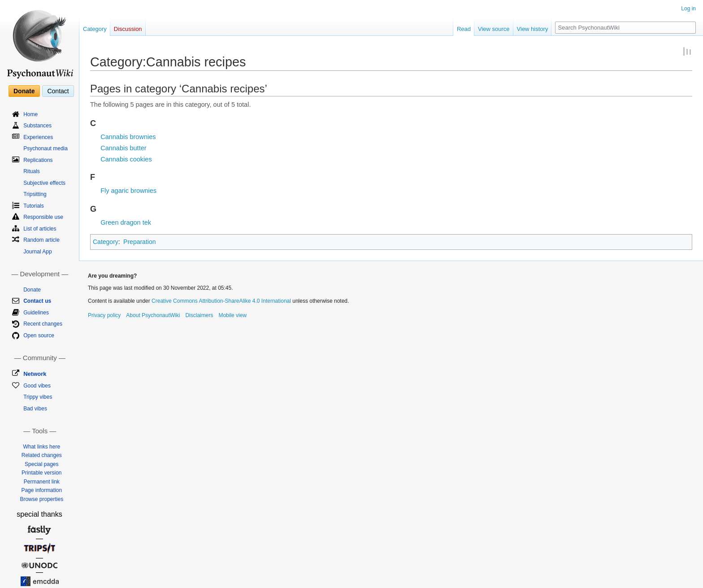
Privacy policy (104, 315)
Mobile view (232, 315)
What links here (41, 447)
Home (30, 114)
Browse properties (41, 499)
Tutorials (34, 206)
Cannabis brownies (128, 137)
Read (464, 29)
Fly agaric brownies (128, 191)
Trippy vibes (38, 397)
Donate (24, 91)
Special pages (41, 464)
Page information (41, 490)
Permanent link (42, 482)
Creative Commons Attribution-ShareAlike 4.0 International (221, 301)
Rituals (32, 171)
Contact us (37, 301)
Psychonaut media (46, 148)
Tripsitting (35, 194)
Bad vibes (35, 409)
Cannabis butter (123, 148)
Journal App (37, 252)
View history (533, 29)
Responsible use (43, 217)
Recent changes (43, 324)
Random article (41, 240)
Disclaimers (199, 315)
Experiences (38, 137)
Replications (38, 160)
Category (106, 242)
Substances (37, 126)
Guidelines (36, 313)
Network (35, 374)
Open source (39, 335)
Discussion (128, 29)
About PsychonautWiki (153, 315)
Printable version (41, 473)
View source (494, 29)
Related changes (42, 455)
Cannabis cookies (126, 159)
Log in (688, 9)
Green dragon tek (126, 222)
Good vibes (37, 386)
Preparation (139, 242)
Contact (58, 91)
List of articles (40, 229)
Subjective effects (44, 183)
